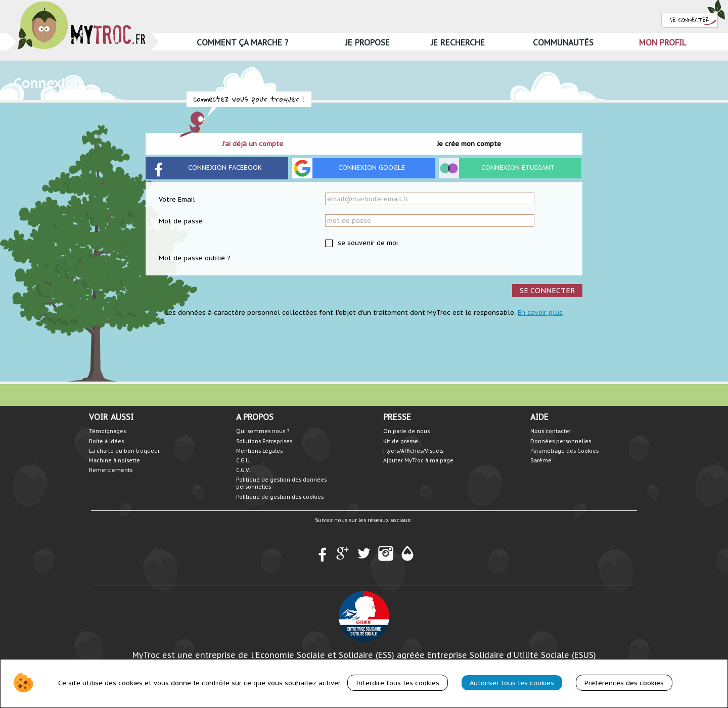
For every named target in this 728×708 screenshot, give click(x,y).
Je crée (469, 144)
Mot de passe (181, 221)
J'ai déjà (253, 144)
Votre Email (177, 199)
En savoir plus (540, 313)
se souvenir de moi (367, 243)
